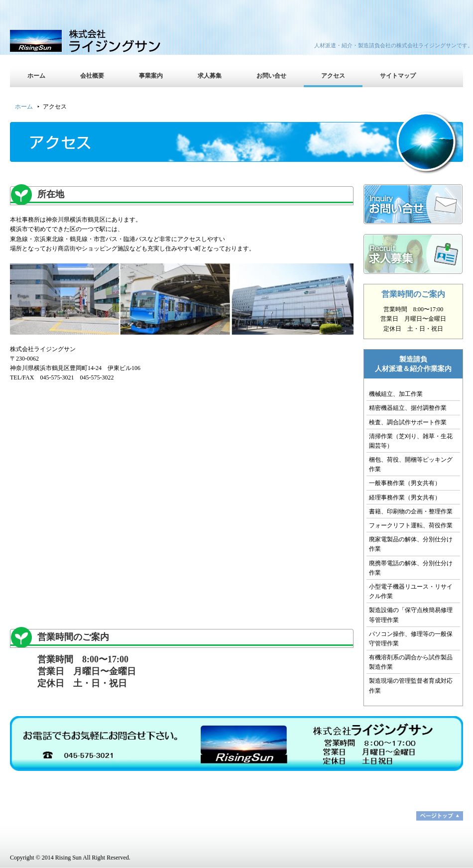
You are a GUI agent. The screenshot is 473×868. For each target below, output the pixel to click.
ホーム (36, 76)
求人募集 (210, 76)
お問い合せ (271, 76)
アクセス (333, 76)
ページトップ (440, 816)
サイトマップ (398, 76)
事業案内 (151, 76)
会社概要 (92, 76)
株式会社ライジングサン (97, 40)
